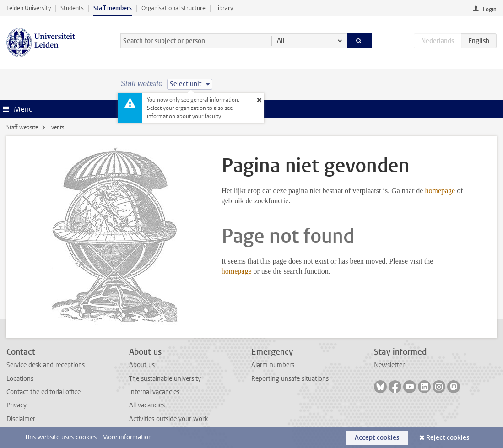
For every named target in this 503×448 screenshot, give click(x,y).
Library (224, 8)
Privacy (16, 405)
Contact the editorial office (43, 392)
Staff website (22, 127)
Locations (20, 379)
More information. (128, 437)
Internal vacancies (154, 392)
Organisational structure (173, 8)
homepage (440, 191)
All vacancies (147, 405)
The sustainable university (165, 379)
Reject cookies (448, 438)
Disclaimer (21, 419)
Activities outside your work (168, 419)
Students (72, 8)
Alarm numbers (273, 365)
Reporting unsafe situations (290, 379)
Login (490, 9)
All (281, 40)
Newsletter (389, 365)
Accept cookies (377, 438)
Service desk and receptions (46, 365)
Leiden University (29, 8)
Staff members (113, 8)
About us (142, 365)
